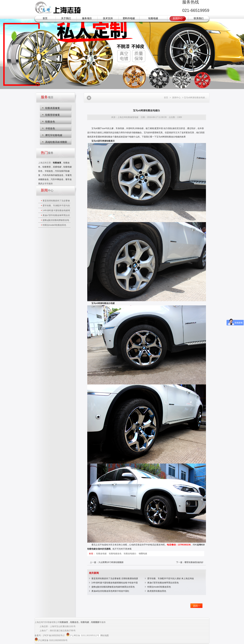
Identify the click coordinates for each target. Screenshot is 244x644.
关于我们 (66, 18)
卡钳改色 (50, 128)
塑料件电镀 (129, 18)
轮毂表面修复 (53, 108)
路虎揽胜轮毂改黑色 (157, 591)
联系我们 (199, 18)
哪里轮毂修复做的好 (194, 562)
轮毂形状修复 (53, 115)
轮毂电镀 (153, 18)
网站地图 (105, 635)
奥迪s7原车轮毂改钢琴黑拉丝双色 (163, 583)
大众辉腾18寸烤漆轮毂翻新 (111, 562)
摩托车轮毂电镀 (54, 135)
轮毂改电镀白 (130, 554)
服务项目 (87, 18)
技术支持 (108, 18)
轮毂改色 (50, 122)
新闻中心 (178, 18)
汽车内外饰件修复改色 (53, 175)
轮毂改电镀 (102, 554)
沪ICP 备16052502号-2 (54, 635)
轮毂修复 (64, 622)
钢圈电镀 (143, 554)
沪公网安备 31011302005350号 (53, 640)
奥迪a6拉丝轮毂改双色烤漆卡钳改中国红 (110, 591)
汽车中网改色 (57, 179)
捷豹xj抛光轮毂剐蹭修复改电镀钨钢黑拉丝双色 (113, 587)
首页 (45, 18)
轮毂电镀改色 (115, 554)
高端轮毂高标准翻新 (56, 142)
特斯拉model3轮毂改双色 (54, 225)
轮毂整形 (47, 167)
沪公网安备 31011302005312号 (84, 635)
